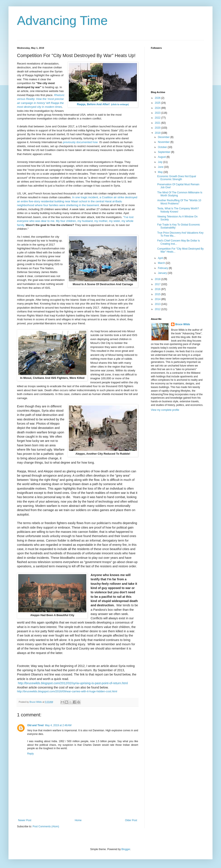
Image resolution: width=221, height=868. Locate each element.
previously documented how (80, 142)
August (162, 157)
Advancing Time (62, 21)
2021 (158, 123)
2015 (158, 294)
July (161, 162)
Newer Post (25, 820)
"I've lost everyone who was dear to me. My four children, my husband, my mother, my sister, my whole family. (75, 221)
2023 (158, 113)
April (161, 258)
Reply (30, 754)
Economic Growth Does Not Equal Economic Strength (177, 178)
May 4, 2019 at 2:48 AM (58, 725)
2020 (158, 128)
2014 (158, 299)
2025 (158, 103)
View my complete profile (165, 410)
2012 (158, 309)
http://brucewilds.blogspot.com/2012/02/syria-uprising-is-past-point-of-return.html (73, 683)
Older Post (131, 820)
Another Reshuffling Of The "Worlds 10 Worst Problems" (179, 202)
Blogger (126, 849)
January (163, 273)
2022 (158, 118)
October (163, 147)
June (161, 167)
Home (78, 820)
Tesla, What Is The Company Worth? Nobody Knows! (178, 210)
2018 (158, 279)
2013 (158, 304)
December (164, 137)
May (161, 172)
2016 (158, 289)
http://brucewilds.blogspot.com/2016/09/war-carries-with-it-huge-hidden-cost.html (67, 691)
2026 (158, 98)
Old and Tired (35, 725)
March (162, 263)
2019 (158, 133)
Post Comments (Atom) (46, 826)
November (164, 142)
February (163, 268)
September (164, 152)
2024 (158, 108)
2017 (158, 284)
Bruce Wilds (183, 324)
